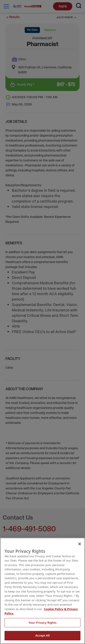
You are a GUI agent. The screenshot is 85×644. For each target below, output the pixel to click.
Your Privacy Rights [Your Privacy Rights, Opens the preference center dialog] (42, 623)
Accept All (43, 635)
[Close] (80, 544)
